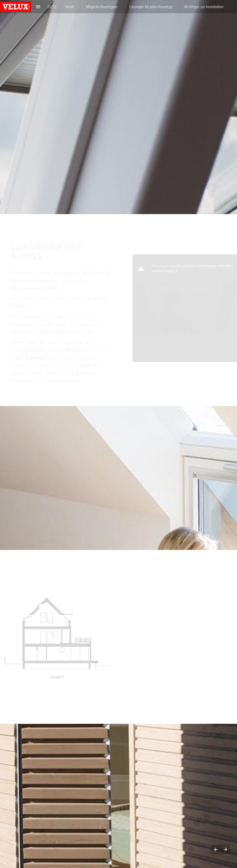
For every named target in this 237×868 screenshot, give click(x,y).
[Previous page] (216, 849)
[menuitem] (70, 7)
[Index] (38, 7)
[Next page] (225, 849)
